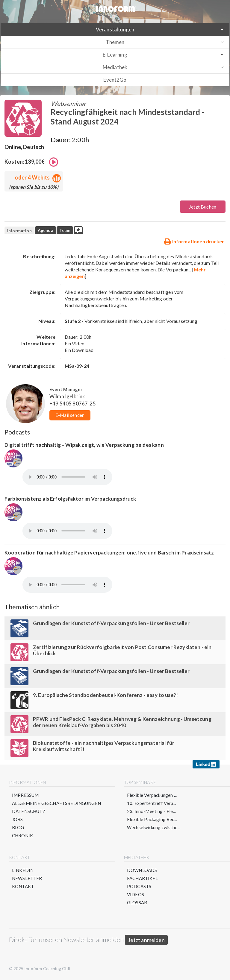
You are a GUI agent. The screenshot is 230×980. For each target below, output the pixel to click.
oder (36, 177)
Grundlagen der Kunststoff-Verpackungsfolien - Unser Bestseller (111, 623)
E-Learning (115, 55)
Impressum (25, 795)
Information (19, 231)
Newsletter (27, 878)
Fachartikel (142, 878)
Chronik (22, 835)
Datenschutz (29, 811)
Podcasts (139, 886)
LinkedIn (23, 870)
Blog (18, 827)
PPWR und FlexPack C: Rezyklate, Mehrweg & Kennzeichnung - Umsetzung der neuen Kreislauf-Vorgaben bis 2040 (122, 722)
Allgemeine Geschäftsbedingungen (56, 803)
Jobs (18, 819)
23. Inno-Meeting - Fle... (151, 811)
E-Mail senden (70, 415)
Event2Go (115, 80)
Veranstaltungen (115, 29)
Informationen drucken (194, 241)
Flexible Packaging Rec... (152, 819)
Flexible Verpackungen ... (152, 795)
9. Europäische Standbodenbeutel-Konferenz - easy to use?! (105, 695)
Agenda (46, 230)
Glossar (137, 902)
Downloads (142, 870)
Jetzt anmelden (146, 940)
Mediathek (115, 67)
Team (65, 230)
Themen (115, 42)
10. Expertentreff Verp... (152, 803)
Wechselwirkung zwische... (154, 827)
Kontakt (23, 886)
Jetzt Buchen (203, 207)
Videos (136, 894)
